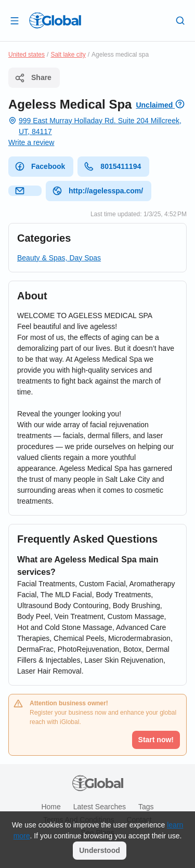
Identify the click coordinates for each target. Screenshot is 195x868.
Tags (146, 807)
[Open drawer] (15, 20)
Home (51, 807)
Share (33, 78)
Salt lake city (68, 55)
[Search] (180, 20)
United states (27, 55)
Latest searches (100, 807)
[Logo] (55, 20)
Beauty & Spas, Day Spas (59, 258)
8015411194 (112, 166)
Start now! (156, 740)
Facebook (40, 166)
